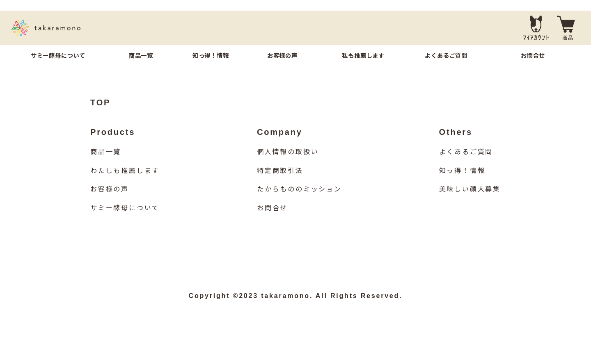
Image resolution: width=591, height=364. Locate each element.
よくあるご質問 (446, 56)
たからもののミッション (299, 201)
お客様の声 (282, 56)
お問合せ (533, 56)
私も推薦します (363, 56)
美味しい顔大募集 (470, 201)
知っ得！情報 (211, 56)
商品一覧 (141, 56)
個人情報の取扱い (288, 164)
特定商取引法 (280, 183)
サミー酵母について (58, 56)
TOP (100, 115)
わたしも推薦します (125, 183)
